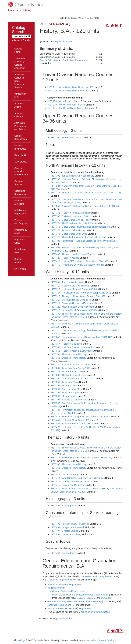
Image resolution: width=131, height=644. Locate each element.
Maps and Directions (19, 202)
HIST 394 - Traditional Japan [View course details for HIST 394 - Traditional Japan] (65, 393)
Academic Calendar (19, 115)
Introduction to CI (20, 95)
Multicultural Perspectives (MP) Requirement (69, 608)
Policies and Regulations (21, 212)
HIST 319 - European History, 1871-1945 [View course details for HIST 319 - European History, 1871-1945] (71, 300)
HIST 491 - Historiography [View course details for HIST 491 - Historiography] (64, 506)
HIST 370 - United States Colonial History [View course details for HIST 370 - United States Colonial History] (71, 220)
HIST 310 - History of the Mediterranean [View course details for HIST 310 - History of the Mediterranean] (70, 286)
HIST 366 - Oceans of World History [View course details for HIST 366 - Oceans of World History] (68, 358)
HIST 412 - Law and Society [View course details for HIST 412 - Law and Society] (64, 475)
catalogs (21, 640)
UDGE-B (81, 598)
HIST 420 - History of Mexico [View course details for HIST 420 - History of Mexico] (65, 258)
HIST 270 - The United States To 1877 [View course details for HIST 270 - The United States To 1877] (66, 105)
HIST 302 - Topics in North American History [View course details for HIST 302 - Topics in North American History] (72, 176)
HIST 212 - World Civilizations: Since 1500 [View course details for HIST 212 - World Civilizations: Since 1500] (68, 91)
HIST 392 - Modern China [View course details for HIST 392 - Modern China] (63, 386)
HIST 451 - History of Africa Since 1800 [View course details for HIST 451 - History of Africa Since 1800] (70, 420)
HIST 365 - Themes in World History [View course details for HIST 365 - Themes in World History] (68, 354)
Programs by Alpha (21, 231)
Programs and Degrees (21, 222)
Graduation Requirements (21, 192)
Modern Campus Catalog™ (103, 640)
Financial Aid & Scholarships (21, 158)
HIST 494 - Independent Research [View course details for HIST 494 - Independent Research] (68, 527)
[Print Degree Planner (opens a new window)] (108, 25)
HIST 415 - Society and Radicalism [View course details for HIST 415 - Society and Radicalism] (68, 485)
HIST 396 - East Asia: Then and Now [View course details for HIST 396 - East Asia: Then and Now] (69, 400)
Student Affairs (18, 261)
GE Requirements (56, 588)
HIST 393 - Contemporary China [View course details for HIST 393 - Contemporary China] (67, 389)
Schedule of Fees (20, 251)
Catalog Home (18, 50)
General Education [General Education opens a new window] (49, 60)
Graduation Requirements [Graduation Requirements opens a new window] (76, 60)
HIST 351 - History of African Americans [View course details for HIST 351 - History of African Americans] (70, 213)
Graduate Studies (19, 183)
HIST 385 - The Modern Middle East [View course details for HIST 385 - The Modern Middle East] (68, 375)
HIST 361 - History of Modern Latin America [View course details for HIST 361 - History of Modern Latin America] (72, 351)
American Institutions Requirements (65, 584)
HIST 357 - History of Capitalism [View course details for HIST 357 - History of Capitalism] (67, 344)
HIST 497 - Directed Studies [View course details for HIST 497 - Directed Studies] (64, 531)
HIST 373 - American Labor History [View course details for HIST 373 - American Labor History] (68, 230)
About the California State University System (19, 81)
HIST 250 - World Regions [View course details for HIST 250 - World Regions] (60, 101)
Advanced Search (21, 40)
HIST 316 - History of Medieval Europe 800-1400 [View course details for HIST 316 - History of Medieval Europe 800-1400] (75, 289)
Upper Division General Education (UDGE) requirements (80, 595)
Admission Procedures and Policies (21, 126)
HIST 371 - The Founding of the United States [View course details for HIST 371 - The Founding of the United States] (73, 223)
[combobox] (91, 18)
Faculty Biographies (20, 147)
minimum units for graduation (95, 612)
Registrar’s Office (20, 241)
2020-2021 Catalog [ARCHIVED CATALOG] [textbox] (80, 18)
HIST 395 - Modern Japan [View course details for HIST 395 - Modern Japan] (63, 396)
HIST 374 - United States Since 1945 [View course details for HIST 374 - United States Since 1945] (69, 234)
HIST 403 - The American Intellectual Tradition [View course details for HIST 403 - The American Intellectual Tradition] (73, 254)
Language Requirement (59, 605)
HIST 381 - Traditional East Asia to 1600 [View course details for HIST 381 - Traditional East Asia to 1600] (70, 368)
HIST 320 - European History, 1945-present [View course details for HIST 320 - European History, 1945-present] (72, 303)
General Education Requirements (21, 171)
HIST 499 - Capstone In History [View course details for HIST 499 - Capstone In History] (66, 534)
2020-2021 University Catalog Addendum (20, 63)
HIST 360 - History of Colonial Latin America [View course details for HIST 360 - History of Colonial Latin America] (72, 347)
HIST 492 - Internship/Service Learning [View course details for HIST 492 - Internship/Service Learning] (70, 524)
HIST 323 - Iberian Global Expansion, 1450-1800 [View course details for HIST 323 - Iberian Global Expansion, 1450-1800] (75, 310)
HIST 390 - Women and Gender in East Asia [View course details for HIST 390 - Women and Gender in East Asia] (72, 379)
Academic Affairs (19, 105)
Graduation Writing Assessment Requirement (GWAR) (74, 601)
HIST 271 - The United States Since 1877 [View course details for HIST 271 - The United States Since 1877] (68, 108)
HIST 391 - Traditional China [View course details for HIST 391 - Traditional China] (65, 382)
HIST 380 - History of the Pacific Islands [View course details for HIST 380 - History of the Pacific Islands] (70, 365)
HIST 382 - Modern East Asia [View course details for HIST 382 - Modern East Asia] (65, 372)
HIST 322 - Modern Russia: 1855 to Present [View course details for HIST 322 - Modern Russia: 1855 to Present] (72, 307)
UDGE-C (91, 598)
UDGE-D (105, 598)
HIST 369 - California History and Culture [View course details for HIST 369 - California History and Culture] (71, 216)
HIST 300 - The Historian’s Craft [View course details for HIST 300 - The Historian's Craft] (66, 138)
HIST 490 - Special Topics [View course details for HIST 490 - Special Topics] (63, 553)
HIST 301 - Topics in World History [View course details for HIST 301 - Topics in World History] (68, 282)
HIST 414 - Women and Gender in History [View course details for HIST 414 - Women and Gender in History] (71, 482)
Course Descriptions (21, 137)
